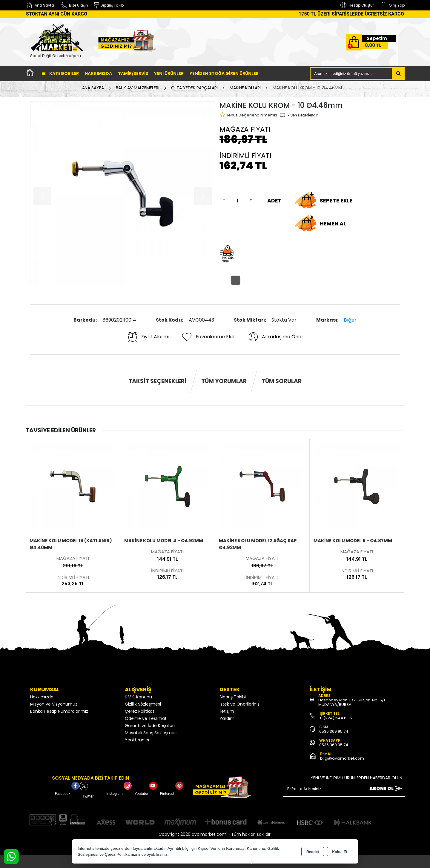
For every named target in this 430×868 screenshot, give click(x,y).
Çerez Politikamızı (121, 854)
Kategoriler (60, 73)
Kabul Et (340, 852)
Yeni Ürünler (137, 740)
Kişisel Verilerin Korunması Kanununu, (232, 848)
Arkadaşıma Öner (275, 337)
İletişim (227, 711)
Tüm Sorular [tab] (282, 381)
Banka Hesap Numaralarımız (59, 711)
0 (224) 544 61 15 (336, 718)
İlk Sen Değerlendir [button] (299, 115)
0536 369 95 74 (334, 731)
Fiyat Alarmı (148, 337)
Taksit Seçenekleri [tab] (157, 381)
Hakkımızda (98, 73)
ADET (274, 201)
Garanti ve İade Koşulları (150, 726)
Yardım (227, 718)
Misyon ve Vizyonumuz (54, 704)
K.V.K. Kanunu (138, 697)
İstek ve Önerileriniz (239, 704)
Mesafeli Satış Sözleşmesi (151, 733)
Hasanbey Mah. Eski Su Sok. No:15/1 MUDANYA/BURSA (352, 702)
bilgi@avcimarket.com (342, 758)
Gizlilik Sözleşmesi (143, 704)
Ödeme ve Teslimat (146, 718)
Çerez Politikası (140, 711)
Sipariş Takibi (233, 697)
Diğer (350, 320)
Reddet (313, 852)
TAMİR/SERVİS (133, 73)
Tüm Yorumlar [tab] (224, 381)
